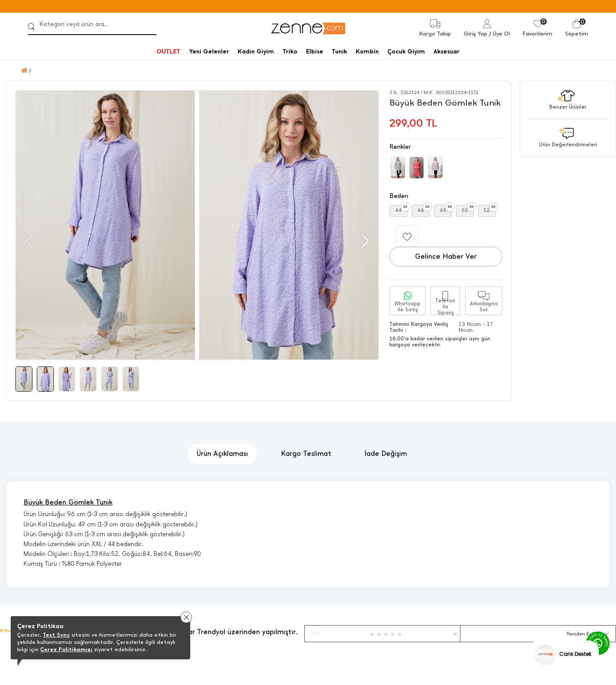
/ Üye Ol (500, 34)
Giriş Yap (476, 34)
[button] (364, 241)
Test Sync (56, 635)
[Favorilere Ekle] (407, 236)
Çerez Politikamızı (66, 649)
